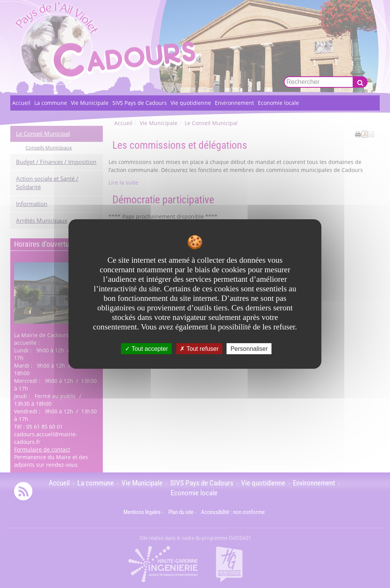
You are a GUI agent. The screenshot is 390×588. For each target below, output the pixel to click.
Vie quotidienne (191, 103)
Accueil (21, 103)
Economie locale (278, 103)
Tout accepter (146, 349)
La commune (51, 103)
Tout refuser (199, 349)
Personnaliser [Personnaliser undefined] (249, 349)
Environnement (234, 103)
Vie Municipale (90, 103)
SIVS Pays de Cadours (140, 103)
